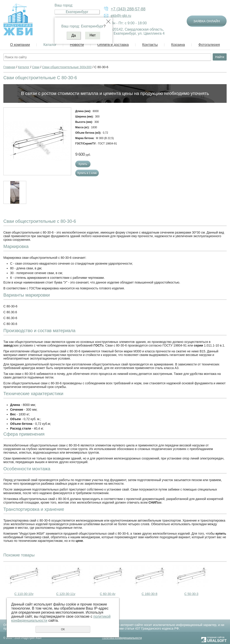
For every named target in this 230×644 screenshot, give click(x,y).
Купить (83, 164)
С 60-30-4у (108, 594)
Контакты (150, 45)
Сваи (36, 67)
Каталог (50, 45)
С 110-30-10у (24, 594)
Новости (77, 45)
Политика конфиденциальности (122, 638)
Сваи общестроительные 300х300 (67, 67)
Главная (9, 67)
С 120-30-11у (66, 594)
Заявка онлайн (207, 21)
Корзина (178, 45)
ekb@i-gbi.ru (121, 16)
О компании (20, 45)
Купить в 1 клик (87, 173)
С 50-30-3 (191, 594)
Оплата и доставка (113, 45)
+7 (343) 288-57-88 (128, 9)
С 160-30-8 (150, 594)
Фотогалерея (209, 45)
